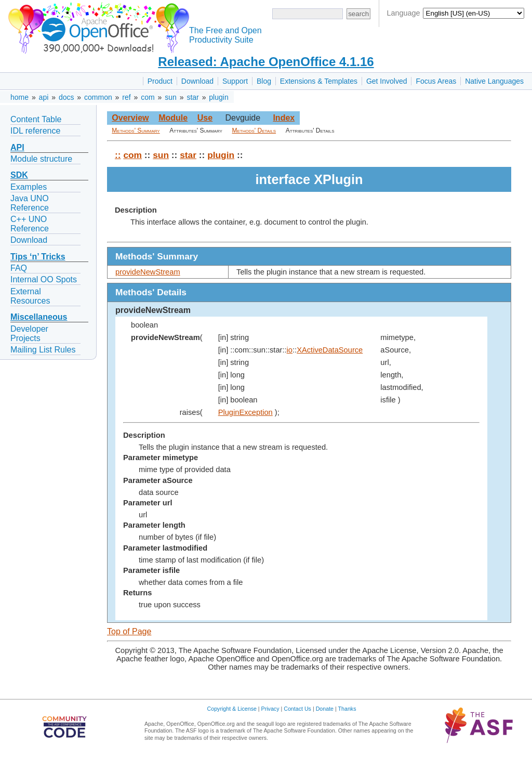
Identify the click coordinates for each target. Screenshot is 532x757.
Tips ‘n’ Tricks (38, 257)
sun (171, 97)
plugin (218, 97)
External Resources (30, 296)
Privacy (270, 709)
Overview (130, 118)
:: (118, 155)
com (148, 97)
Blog (264, 81)
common (98, 97)
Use (205, 118)
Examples (29, 187)
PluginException (245, 412)
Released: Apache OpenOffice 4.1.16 (266, 62)
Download (197, 81)
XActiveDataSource (330, 350)
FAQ (19, 268)
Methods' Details (254, 130)
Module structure (41, 159)
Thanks (347, 709)
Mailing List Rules (43, 350)
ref (126, 97)
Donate (325, 709)
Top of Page (129, 631)
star (192, 97)
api (44, 97)
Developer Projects (29, 334)
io (290, 350)
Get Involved (387, 81)
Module (173, 118)
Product (160, 81)
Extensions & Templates (319, 81)
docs (66, 97)
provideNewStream (148, 272)
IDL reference (35, 131)
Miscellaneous (39, 317)
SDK (19, 175)
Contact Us (297, 709)
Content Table (36, 119)
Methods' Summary (136, 130)
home (19, 97)
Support (235, 81)
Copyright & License (232, 709)
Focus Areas (436, 81)
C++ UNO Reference (30, 224)
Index (284, 118)
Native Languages (494, 81)
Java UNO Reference (30, 203)
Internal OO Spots (44, 279)
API (17, 147)
